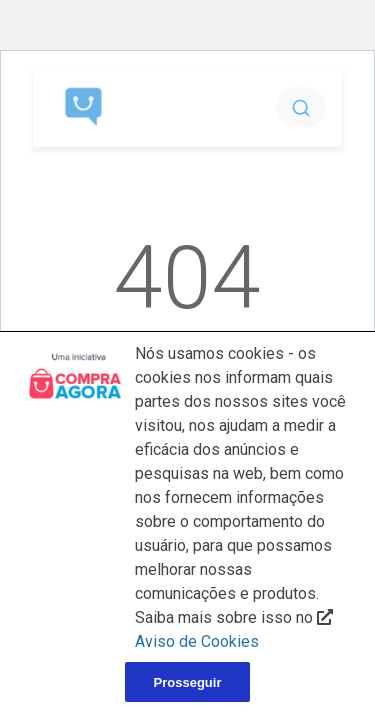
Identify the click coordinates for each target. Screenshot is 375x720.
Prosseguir (188, 682)
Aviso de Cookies (197, 641)
